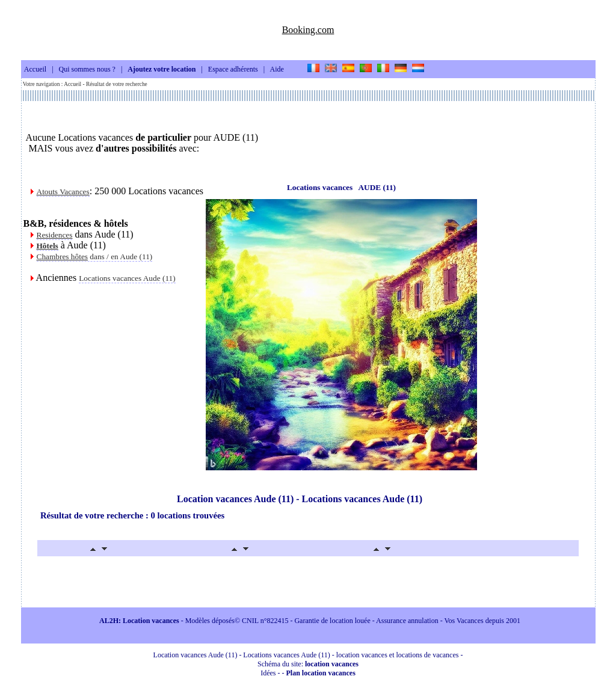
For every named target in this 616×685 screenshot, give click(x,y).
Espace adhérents (233, 70)
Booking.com (308, 30)
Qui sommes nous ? (87, 70)
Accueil (35, 70)
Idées (268, 673)
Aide (277, 70)
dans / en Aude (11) (95, 256)
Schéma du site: (308, 664)
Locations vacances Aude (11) (127, 278)
